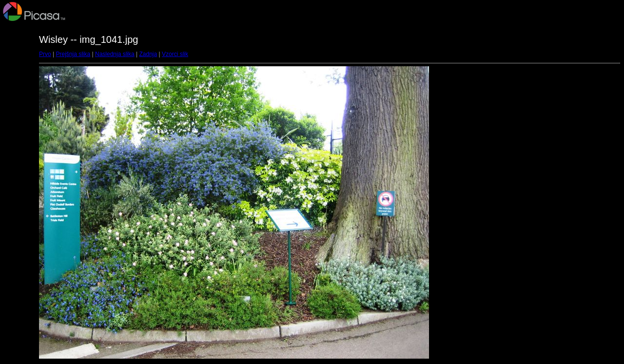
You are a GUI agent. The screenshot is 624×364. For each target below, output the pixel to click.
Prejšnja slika (73, 54)
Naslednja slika (115, 54)
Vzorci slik (175, 54)
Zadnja (148, 54)
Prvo (45, 54)
